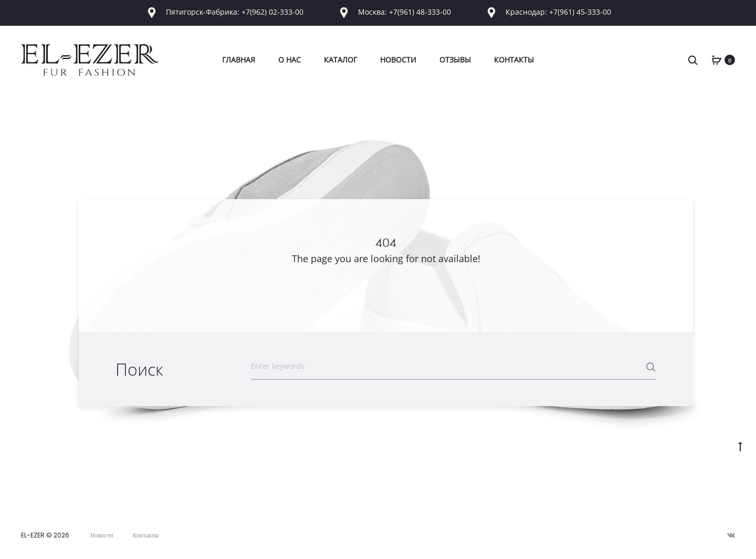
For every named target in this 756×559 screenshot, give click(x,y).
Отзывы (455, 60)
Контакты (514, 60)
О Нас (290, 60)
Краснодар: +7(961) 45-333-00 (548, 12)
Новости (398, 60)
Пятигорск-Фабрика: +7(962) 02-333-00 (225, 12)
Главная (239, 60)
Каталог (340, 60)
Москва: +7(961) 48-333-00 (395, 12)
